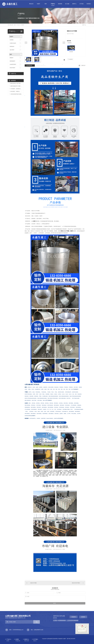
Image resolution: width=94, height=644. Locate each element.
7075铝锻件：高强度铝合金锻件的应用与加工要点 (16, 89)
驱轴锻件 (12, 58)
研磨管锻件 (12, 46)
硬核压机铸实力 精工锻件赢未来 (16, 83)
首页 (15, 25)
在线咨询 (74, 617)
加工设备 (67, 5)
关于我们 (82, 5)
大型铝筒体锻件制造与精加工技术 (16, 94)
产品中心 (53, 5)
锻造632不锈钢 (33, 583)
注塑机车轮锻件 (13, 43)
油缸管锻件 (12, 50)
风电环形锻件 (12, 68)
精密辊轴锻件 (12, 61)
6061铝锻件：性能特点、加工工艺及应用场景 (16, 91)
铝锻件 (39, 5)
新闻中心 (74, 5)
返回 (84, 25)
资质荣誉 (60, 5)
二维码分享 (83, 65)
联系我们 (89, 5)
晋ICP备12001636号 (71, 639)
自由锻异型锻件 (13, 64)
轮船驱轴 (12, 40)
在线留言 (70, 59)
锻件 (46, 5)
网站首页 (31, 5)
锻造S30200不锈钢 (76, 583)
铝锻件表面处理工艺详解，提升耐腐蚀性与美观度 (16, 86)
